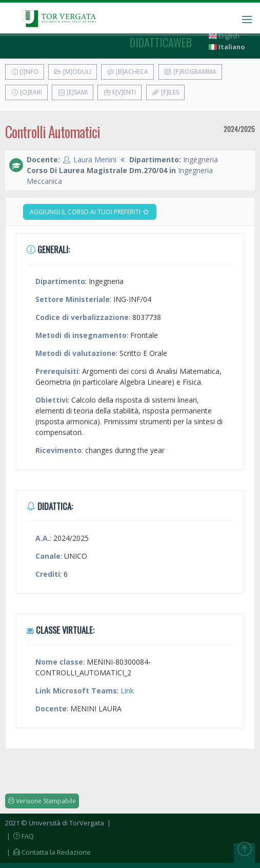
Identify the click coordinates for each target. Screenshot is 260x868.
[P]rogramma (190, 72)
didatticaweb (161, 42)
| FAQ (19, 836)
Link (127, 691)
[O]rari (26, 92)
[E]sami (73, 92)
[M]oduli (73, 72)
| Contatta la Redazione (48, 852)
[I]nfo (25, 72)
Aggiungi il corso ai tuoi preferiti (90, 212)
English (224, 36)
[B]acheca (127, 72)
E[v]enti (119, 92)
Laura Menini (95, 159)
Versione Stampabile (42, 801)
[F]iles (165, 92)
